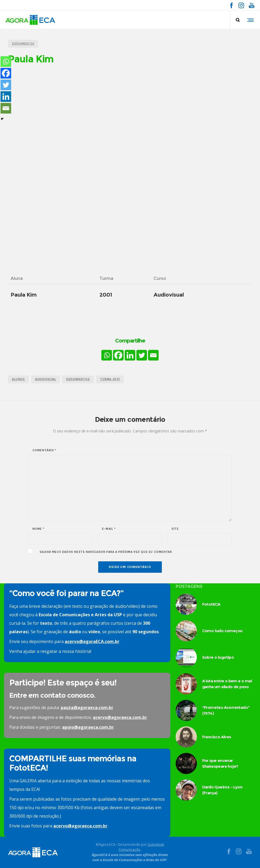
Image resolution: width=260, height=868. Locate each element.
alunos (18, 379)
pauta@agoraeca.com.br (87, 708)
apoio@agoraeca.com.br (88, 727)
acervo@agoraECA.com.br (92, 641)
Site (175, 529)
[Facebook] (118, 355)
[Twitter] (142, 355)
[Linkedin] (130, 355)
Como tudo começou (222, 631)
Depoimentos (78, 379)
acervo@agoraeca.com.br (120, 717)
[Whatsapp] (107, 355)
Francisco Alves (217, 737)
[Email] (153, 355)
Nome (38, 529)
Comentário (44, 450)
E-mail (109, 529)
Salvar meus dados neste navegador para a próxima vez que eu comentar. (106, 552)
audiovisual (46, 379)
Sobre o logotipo (218, 657)
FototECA (211, 604)
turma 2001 (110, 379)
